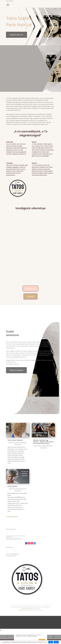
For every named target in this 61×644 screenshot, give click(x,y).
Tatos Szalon (18, 445)
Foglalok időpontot (17, 35)
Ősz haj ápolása (12, 486)
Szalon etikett (40, 610)
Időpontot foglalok (16, 370)
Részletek (45, 642)
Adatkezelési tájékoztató (30, 610)
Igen (51, 642)
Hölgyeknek (30, 288)
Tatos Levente (16, 443)
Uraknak (30, 296)
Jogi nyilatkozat (21, 610)
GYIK (36, 610)
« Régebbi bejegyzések (12, 517)
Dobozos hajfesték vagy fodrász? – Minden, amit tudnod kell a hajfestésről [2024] (43, 442)
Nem (56, 642)
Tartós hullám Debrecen (15, 440)
